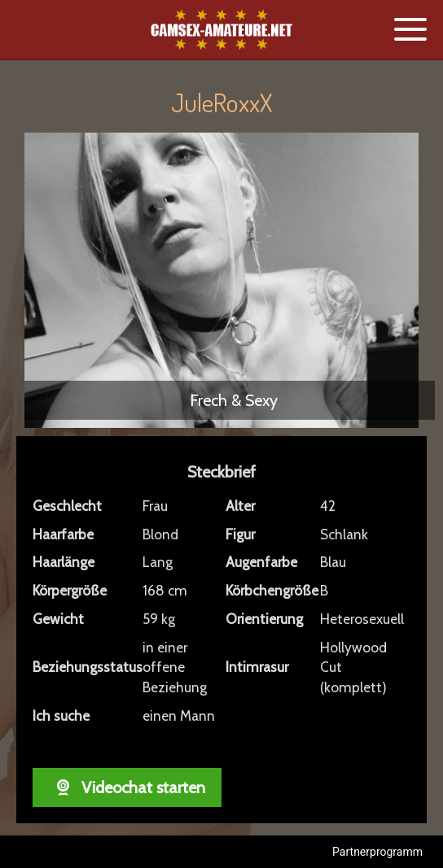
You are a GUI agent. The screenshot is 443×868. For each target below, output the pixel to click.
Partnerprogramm (377, 852)
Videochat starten (127, 787)
